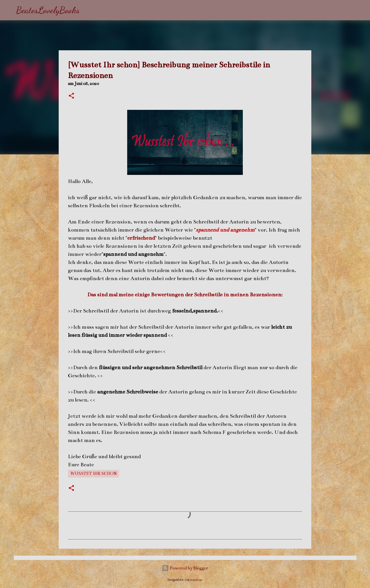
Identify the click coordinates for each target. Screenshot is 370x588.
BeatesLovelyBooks (48, 10)
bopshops (196, 580)
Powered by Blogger (185, 568)
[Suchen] (88, 10)
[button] (71, 96)
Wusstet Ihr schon (94, 474)
